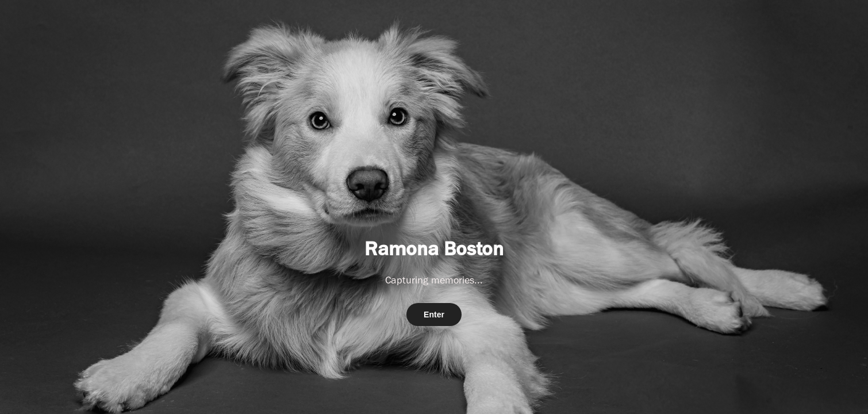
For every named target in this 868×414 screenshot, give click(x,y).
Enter (434, 315)
